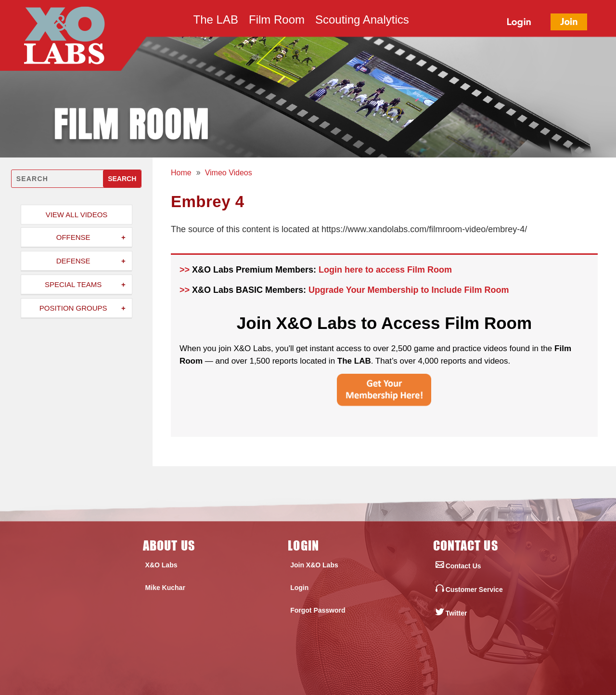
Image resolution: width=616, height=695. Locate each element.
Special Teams (73, 284)
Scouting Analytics (362, 21)
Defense (73, 261)
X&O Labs (161, 565)
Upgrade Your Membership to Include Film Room (409, 290)
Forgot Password (318, 610)
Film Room (277, 21)
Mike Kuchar (165, 588)
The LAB (216, 21)
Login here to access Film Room (385, 270)
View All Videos (77, 215)
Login (299, 588)
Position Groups (73, 308)
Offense (73, 237)
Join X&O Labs (314, 565)
